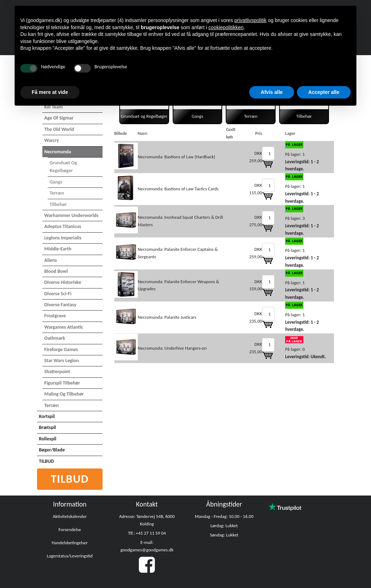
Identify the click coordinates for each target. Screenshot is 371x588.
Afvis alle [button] (271, 92)
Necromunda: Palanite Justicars (167, 317)
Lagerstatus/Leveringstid (70, 556)
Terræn (57, 193)
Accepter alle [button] (324, 92)
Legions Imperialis (63, 238)
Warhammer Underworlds (71, 215)
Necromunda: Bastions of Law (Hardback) (177, 157)
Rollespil (48, 439)
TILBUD (46, 461)
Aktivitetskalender (70, 516)
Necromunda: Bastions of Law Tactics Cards (178, 189)
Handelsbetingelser (70, 543)
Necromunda (58, 152)
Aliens (51, 260)
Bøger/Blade (52, 450)
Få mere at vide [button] (50, 92)
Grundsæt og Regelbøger (63, 167)
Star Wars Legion (61, 361)
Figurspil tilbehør (62, 383)
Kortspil (47, 416)
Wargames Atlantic (64, 327)
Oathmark (55, 338)
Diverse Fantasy (60, 305)
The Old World (59, 129)
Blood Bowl (56, 271)
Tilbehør (58, 204)
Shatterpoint (57, 372)
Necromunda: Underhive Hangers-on (172, 348)
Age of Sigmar (59, 118)
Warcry (51, 140)
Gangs (56, 182)
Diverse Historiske (63, 282)
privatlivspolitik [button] (250, 20)
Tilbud (70, 479)
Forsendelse (70, 529)
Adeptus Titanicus (63, 226)
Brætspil (47, 427)
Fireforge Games (61, 349)
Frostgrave (55, 316)
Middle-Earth (58, 249)
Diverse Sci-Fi (58, 294)
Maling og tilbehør (64, 394)
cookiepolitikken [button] (226, 27)
